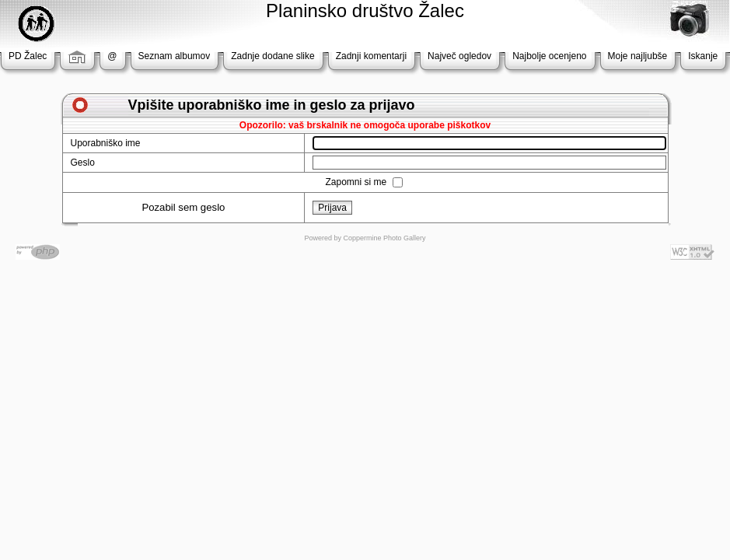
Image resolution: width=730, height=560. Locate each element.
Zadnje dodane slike (272, 56)
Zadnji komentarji (371, 56)
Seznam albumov (175, 56)
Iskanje (703, 56)
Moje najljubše (638, 56)
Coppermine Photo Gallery (384, 238)
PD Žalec (28, 56)
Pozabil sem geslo (183, 207)
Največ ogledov (459, 56)
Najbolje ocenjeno (549, 56)
